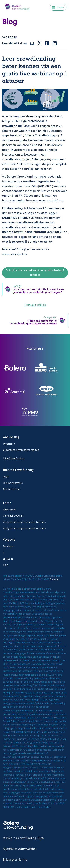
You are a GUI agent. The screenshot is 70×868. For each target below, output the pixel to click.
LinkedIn (8, 559)
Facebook (8, 546)
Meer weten (10, 509)
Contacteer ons (11, 489)
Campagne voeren (13, 516)
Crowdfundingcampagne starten (21, 450)
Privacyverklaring (15, 859)
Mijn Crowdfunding (14, 458)
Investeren (9, 444)
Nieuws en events (13, 483)
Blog (5, 565)
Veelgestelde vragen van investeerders (24, 522)
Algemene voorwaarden (20, 849)
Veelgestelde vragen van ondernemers (24, 528)
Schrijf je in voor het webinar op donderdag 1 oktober (35, 273)
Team (6, 477)
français (54, 579)
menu (58, 7)
